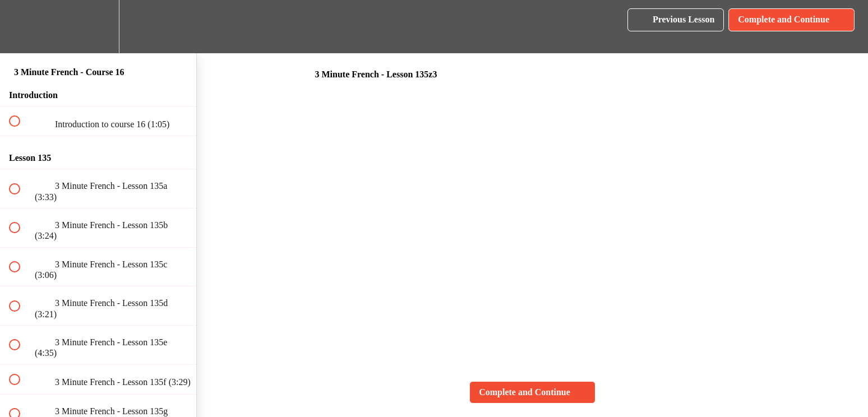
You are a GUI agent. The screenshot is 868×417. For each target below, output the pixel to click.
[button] (21, 27)
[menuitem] (98, 27)
